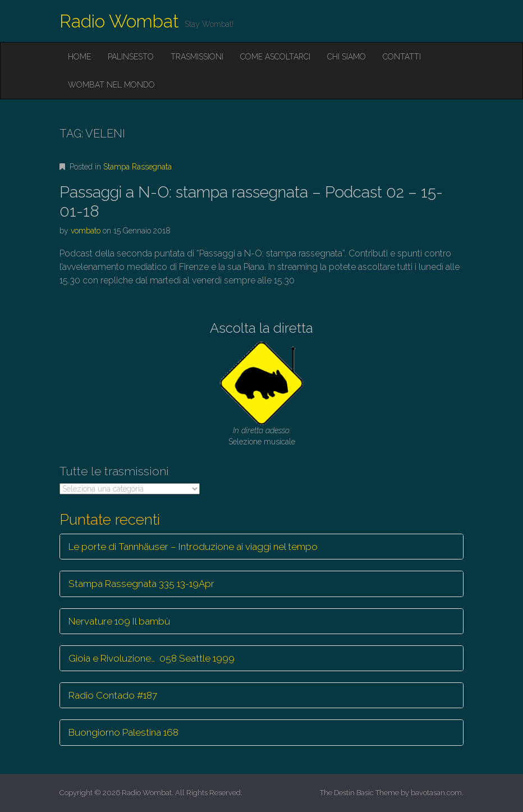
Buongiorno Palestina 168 (123, 732)
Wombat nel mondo (111, 85)
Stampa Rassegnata (137, 167)
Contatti (402, 57)
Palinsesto (131, 57)
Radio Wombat (119, 21)
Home (79, 57)
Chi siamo (347, 57)
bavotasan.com (436, 793)
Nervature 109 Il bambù (119, 621)
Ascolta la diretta (261, 328)
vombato (86, 231)
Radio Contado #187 (113, 695)
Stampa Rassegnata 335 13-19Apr (141, 584)
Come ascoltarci (275, 57)
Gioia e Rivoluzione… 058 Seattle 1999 (152, 658)
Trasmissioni (197, 57)
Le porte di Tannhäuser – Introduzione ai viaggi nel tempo (193, 547)
